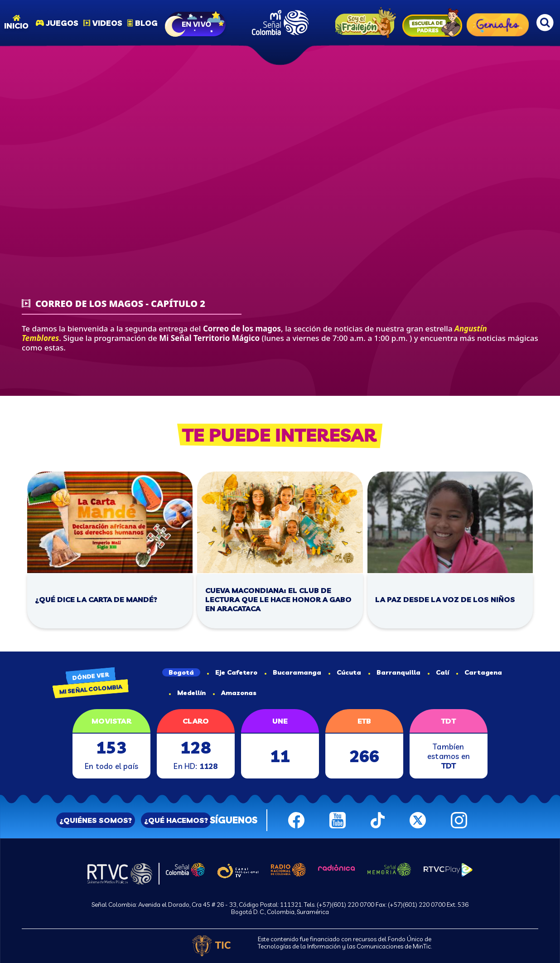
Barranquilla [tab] (394, 672)
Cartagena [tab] (479, 672)
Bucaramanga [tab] (293, 672)
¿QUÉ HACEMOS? (176, 820)
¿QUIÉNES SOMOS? (96, 820)
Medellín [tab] (187, 693)
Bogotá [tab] (181, 672)
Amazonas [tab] (235, 693)
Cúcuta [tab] (345, 672)
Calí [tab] (438, 672)
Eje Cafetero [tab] (232, 672)
